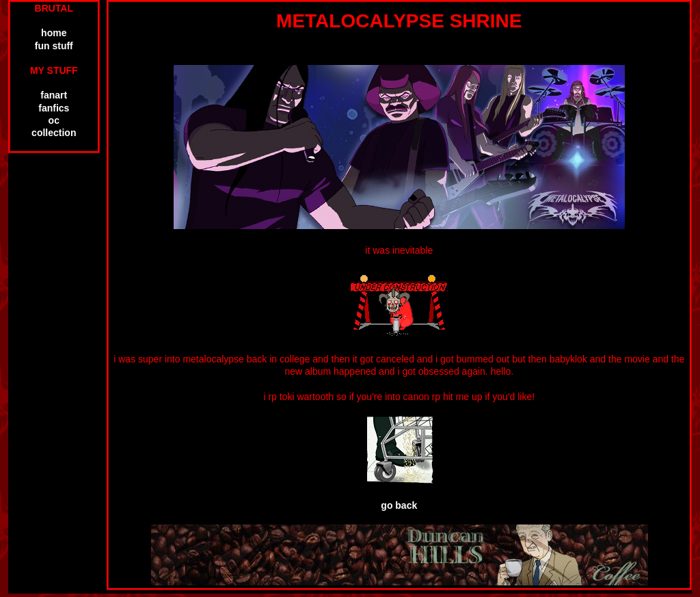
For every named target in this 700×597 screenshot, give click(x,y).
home (54, 33)
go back (399, 505)
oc (54, 120)
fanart (54, 95)
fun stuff (54, 46)
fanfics (54, 108)
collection (54, 133)
